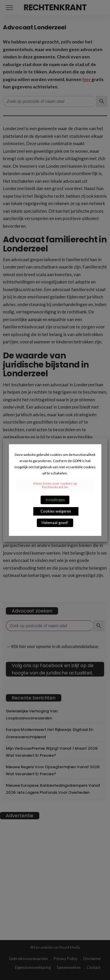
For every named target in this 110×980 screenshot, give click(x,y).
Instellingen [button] (55, 500)
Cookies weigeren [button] (56, 511)
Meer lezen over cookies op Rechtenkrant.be (55, 485)
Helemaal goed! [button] (55, 523)
